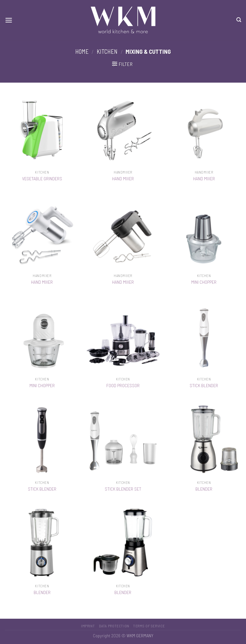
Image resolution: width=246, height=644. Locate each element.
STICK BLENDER (204, 385)
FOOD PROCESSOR (123, 385)
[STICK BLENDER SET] (123, 440)
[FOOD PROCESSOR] (123, 336)
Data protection (114, 626)
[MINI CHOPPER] (204, 233)
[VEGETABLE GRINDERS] (42, 130)
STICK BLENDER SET (123, 489)
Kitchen (107, 52)
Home (82, 52)
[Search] (239, 20)
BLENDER (204, 489)
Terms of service (149, 626)
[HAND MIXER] (123, 130)
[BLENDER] (204, 440)
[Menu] (9, 20)
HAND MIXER (123, 179)
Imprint (88, 626)
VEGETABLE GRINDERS (42, 179)
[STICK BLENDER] (204, 336)
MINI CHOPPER (204, 282)
